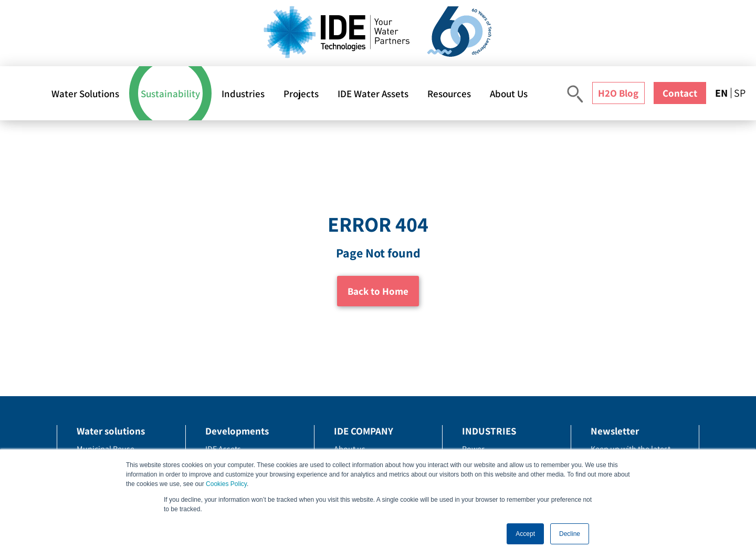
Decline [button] (570, 534)
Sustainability (170, 94)
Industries (243, 94)
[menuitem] (723, 93)
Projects (301, 94)
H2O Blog (618, 93)
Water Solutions (85, 94)
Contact (680, 93)
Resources (449, 94)
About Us (509, 94)
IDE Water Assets (373, 94)
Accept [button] (525, 534)
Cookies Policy (226, 484)
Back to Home (378, 291)
